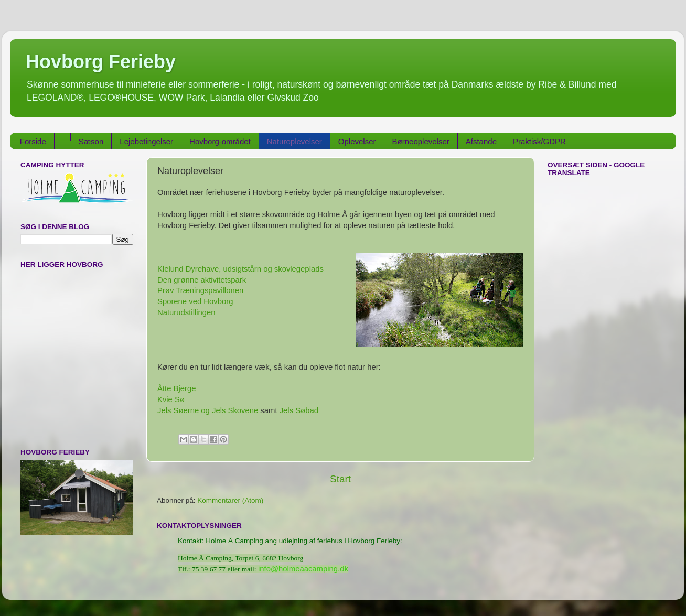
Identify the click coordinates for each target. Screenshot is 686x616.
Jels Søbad (299, 410)
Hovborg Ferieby (101, 62)
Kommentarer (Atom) (230, 500)
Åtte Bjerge (176, 388)
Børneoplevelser (421, 141)
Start (340, 479)
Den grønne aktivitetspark (202, 280)
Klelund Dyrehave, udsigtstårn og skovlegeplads (240, 269)
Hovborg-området (220, 141)
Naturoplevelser (294, 141)
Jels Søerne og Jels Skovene (208, 410)
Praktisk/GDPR (539, 141)
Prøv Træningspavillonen (201, 290)
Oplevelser (357, 141)
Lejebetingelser (146, 141)
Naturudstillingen (187, 312)
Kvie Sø (172, 399)
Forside (33, 141)
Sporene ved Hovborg (195, 301)
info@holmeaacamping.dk (303, 569)
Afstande (481, 141)
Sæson (91, 141)
